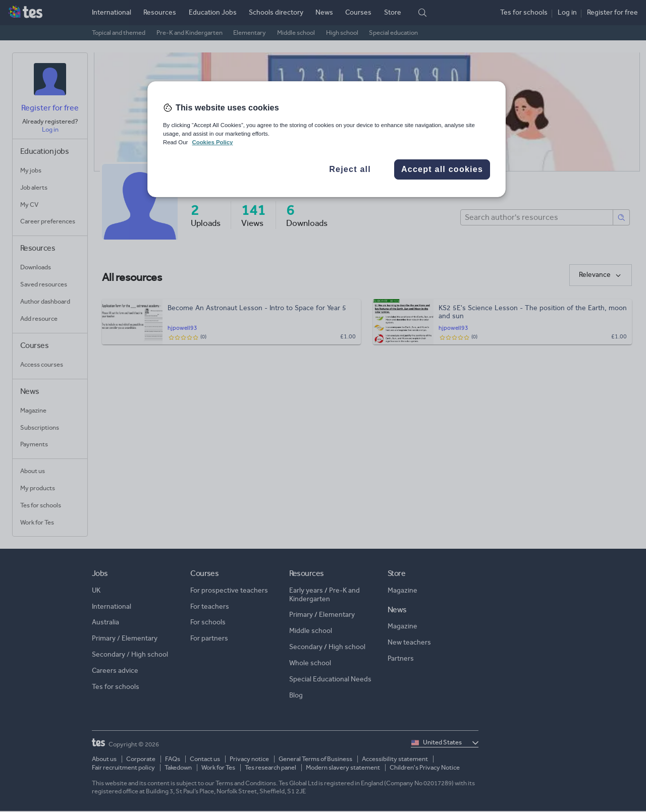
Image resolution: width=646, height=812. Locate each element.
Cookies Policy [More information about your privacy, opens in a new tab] (212, 142)
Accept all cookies (442, 169)
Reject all (350, 169)
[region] (327, 139)
